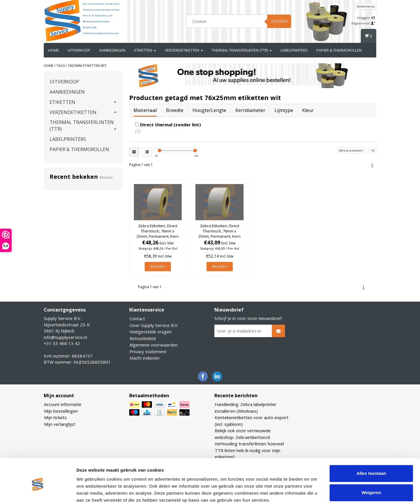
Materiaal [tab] (145, 110)
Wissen (106, 177)
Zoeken (279, 21)
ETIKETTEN (145, 50)
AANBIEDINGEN (112, 50)
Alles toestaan (371, 450)
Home (54, 50)
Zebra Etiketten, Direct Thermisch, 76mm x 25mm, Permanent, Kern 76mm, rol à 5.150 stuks (219, 234)
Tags (61, 65)
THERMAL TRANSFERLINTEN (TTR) (242, 50)
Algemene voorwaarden (154, 345)
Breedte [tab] (175, 110)
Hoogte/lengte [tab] (209, 110)
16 (373, 150)
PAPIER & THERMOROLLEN (339, 50)
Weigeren (371, 469)
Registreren (363, 23)
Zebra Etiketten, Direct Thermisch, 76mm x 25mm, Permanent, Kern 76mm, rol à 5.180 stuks (158, 234)
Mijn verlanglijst (60, 424)
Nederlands (366, 6)
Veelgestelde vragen (150, 332)
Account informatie (63, 404)
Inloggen (366, 18)
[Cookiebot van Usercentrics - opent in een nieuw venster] (38, 493)
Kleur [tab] (308, 110)
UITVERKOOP (79, 50)
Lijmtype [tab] (284, 110)
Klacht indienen (145, 358)
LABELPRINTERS (294, 50)
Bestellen (158, 266)
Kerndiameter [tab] (250, 110)
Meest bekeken (351, 150)
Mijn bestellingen (61, 411)
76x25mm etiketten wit (87, 65)
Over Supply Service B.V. (154, 325)
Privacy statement (148, 351)
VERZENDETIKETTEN (184, 50)
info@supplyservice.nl (65, 337)
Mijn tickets (55, 417)
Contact (137, 318)
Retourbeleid (143, 338)
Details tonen (90, 492)
